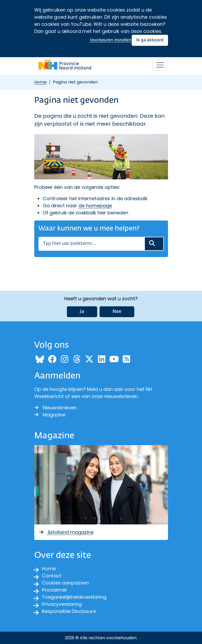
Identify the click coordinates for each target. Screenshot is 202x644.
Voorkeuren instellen (111, 40)
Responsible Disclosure (69, 611)
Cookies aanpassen (65, 583)
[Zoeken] (92, 244)
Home (40, 82)
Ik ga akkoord (150, 40)
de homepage (95, 206)
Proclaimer (55, 590)
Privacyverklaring (62, 604)
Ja (82, 312)
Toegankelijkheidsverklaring (74, 597)
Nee (117, 312)
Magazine (50, 415)
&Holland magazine (66, 532)
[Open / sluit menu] (160, 65)
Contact (52, 576)
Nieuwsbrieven (55, 408)
